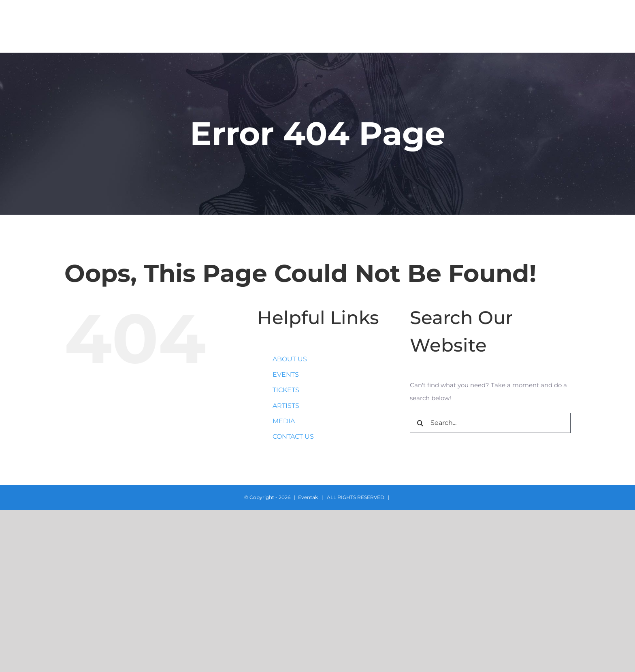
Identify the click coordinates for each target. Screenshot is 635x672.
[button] (609, 26)
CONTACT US (293, 436)
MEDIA (284, 421)
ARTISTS (286, 406)
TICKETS (286, 390)
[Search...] (490, 423)
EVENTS (286, 374)
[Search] (420, 423)
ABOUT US (290, 359)
